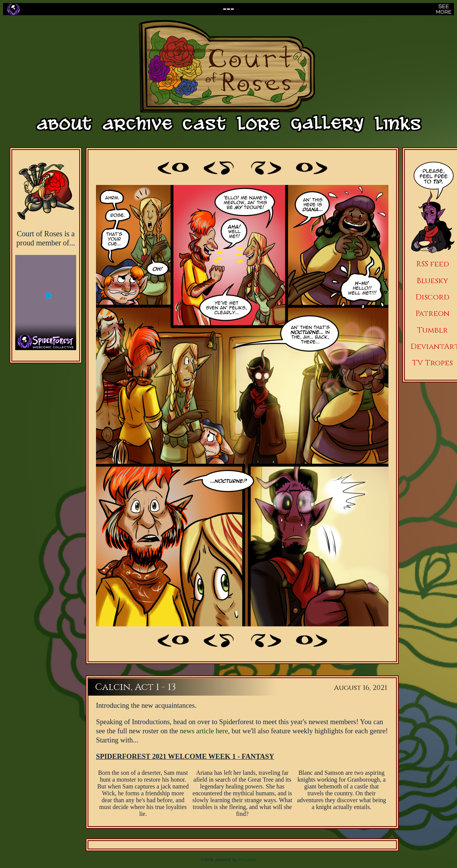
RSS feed (433, 264)
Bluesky (432, 281)
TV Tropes (432, 363)
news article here (204, 731)
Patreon (432, 313)
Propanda (247, 860)
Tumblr (432, 330)
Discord (432, 297)
